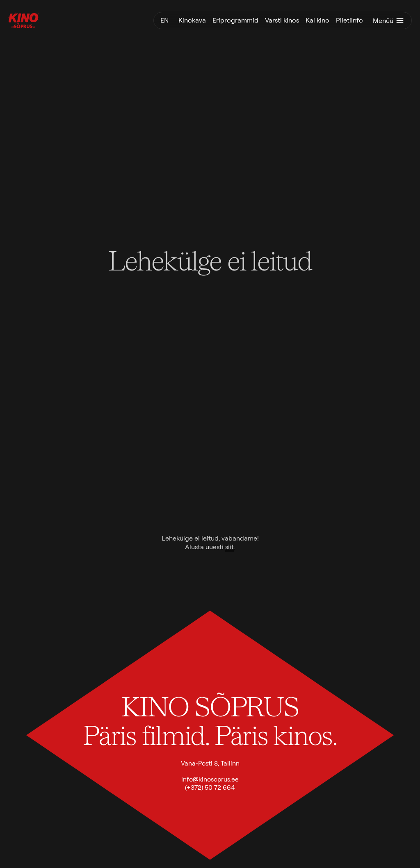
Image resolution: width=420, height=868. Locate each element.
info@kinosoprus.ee (210, 779)
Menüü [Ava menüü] (389, 20)
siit (229, 547)
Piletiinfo (349, 20)
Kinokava (192, 20)
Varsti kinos (282, 20)
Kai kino (317, 20)
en (164, 20)
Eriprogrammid (235, 20)
